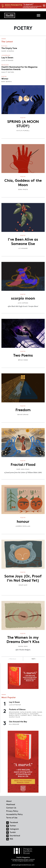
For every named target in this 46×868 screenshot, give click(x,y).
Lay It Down (7, 57)
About (9, 801)
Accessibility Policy (14, 814)
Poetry (4, 76)
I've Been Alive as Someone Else (23, 241)
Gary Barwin (7, 82)
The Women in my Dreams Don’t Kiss (23, 639)
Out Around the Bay (18, 721)
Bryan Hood (23, 360)
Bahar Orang (23, 415)
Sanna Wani (23, 646)
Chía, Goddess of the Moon (23, 182)
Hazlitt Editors (8, 72)
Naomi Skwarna (8, 51)
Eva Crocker (14, 724)
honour (23, 521)
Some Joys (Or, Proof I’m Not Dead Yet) (23, 578)
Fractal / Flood (23, 464)
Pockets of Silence (17, 709)
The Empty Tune (9, 48)
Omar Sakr (23, 585)
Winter (5, 78)
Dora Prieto (23, 189)
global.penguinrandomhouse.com (23, 865)
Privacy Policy (12, 811)
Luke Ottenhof (7, 60)
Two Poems (23, 355)
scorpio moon (23, 298)
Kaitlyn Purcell (23, 131)
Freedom (23, 410)
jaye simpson (23, 303)
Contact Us (11, 808)
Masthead (11, 804)
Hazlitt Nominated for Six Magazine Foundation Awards (19, 68)
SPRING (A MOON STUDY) (23, 123)
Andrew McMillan (23, 526)
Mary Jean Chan (23, 469)
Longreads (6, 55)
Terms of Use (12, 818)
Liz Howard (23, 248)
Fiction (4, 46)
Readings (5, 65)
